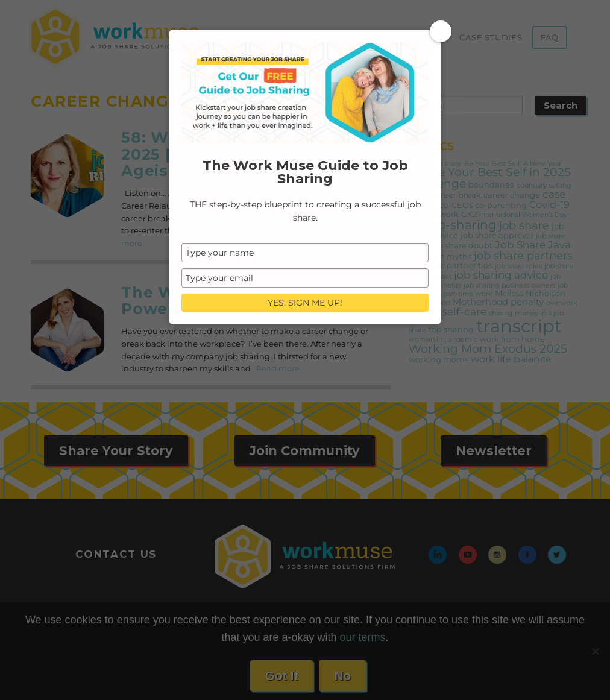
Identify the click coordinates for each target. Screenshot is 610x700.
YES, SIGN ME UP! (305, 303)
